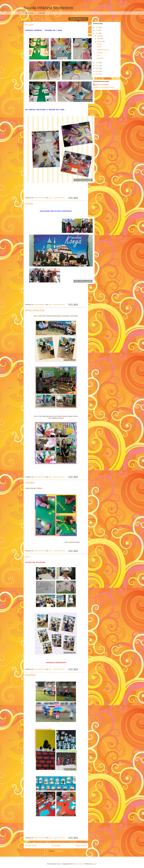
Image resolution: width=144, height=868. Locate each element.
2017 (97, 65)
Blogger (94, 864)
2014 (97, 74)
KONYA (29, 204)
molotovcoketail (79, 864)
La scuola (42, 13)
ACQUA (29, 25)
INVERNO (30, 675)
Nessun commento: (59, 198)
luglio (99, 36)
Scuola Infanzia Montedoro (48, 8)
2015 (97, 71)
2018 (97, 63)
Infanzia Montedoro (102, 85)
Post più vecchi (81, 846)
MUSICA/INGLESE (35, 310)
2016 (97, 68)
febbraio (100, 41)
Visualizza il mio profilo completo (104, 87)
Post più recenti (31, 846)
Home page (30, 13)
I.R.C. (28, 557)
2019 (97, 33)
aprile (99, 39)
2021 (97, 27)
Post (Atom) (59, 851)
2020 (97, 30)
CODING (30, 483)
